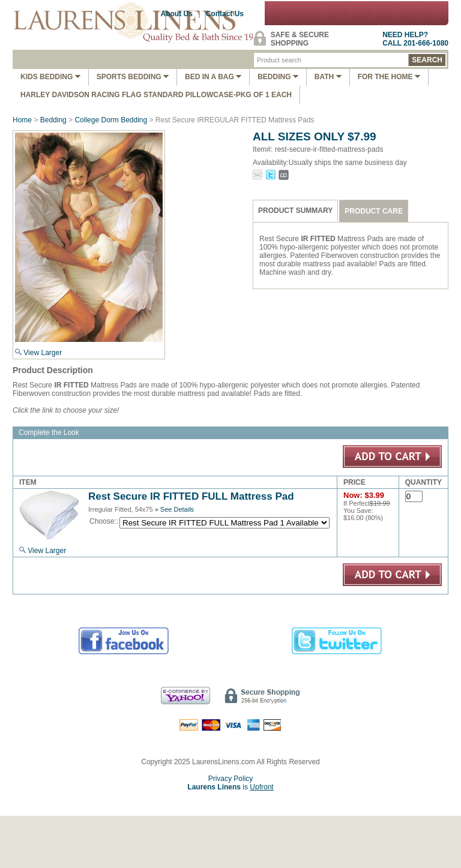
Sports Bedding (133, 77)
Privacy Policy (231, 779)
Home (22, 120)
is (230, 787)
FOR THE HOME (389, 77)
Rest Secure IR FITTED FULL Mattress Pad (191, 496)
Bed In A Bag (213, 77)
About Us (177, 14)
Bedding (278, 77)
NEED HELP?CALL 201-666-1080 (415, 39)
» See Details (174, 509)
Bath (328, 77)
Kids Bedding (50, 77)
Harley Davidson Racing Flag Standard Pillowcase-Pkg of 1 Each (156, 95)
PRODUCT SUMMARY (295, 211)
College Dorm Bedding (111, 120)
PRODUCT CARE (374, 211)
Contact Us (225, 14)
